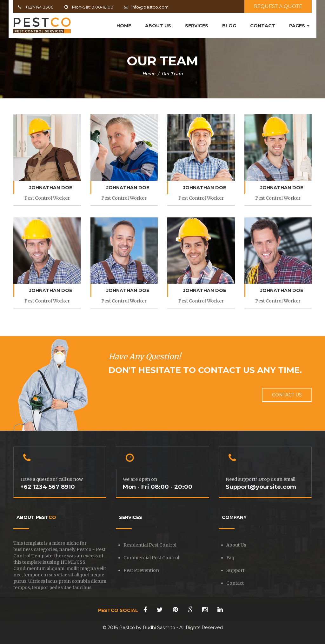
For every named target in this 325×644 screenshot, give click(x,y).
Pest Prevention (141, 570)
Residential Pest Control (150, 545)
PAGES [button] (299, 26)
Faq (230, 558)
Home (149, 74)
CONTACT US (287, 395)
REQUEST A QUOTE (278, 6)
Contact (235, 583)
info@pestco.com (150, 7)
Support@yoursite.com (261, 487)
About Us (236, 545)
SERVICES (197, 26)
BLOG (229, 26)
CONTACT (263, 26)
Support (235, 570)
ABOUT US (158, 26)
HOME (124, 26)
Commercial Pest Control (151, 558)
